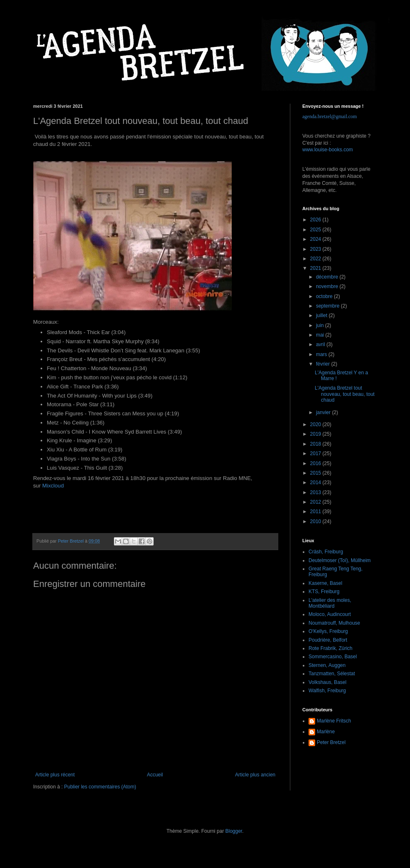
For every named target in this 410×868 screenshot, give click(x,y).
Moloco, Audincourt (330, 614)
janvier (324, 412)
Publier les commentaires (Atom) (100, 787)
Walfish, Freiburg (327, 691)
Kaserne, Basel (325, 583)
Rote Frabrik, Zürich (330, 648)
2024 (316, 239)
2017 (316, 453)
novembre (328, 286)
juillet (322, 315)
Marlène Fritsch (334, 721)
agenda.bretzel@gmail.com (330, 116)
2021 (316, 268)
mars (322, 354)
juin (321, 325)
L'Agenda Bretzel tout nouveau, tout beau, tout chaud (345, 394)
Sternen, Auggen (327, 665)
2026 (316, 220)
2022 (316, 259)
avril (321, 344)
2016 (316, 463)
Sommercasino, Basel (333, 657)
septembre (328, 306)
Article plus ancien (255, 775)
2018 (316, 444)
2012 (316, 502)
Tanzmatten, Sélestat (332, 674)
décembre (328, 277)
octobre (325, 296)
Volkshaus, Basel (327, 682)
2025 (316, 230)
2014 (316, 482)
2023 (316, 249)
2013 (316, 492)
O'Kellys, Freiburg (328, 631)
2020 (316, 424)
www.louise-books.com (328, 150)
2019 (316, 434)
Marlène (326, 732)
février (324, 364)
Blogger (234, 831)
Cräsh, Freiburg (326, 552)
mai (321, 335)
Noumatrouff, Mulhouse (334, 623)
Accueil (155, 775)
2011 (316, 512)
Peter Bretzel (331, 742)
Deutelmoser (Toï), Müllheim (340, 560)
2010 (316, 521)
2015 (316, 473)
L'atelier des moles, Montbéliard (330, 603)
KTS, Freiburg (324, 592)
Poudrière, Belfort (328, 640)
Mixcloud (53, 486)
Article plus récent (55, 775)
